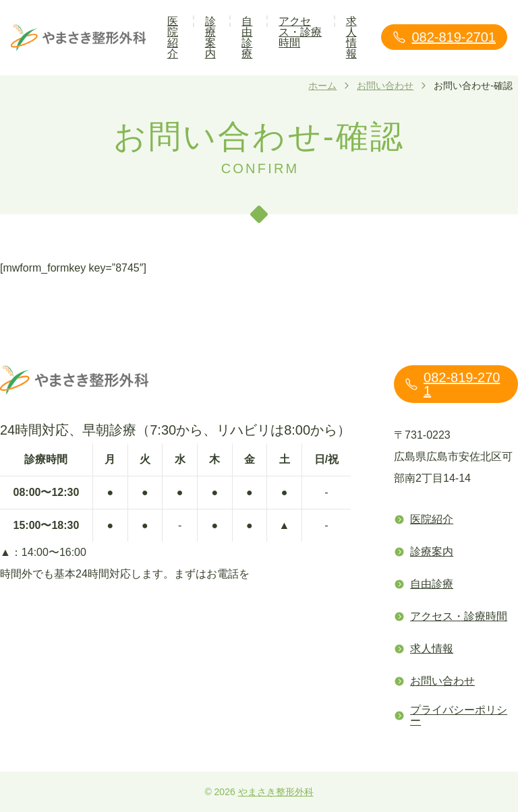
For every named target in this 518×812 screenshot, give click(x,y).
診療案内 (210, 37)
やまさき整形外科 (276, 792)
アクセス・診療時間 (300, 32)
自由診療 (247, 37)
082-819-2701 (444, 37)
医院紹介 (173, 37)
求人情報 (351, 37)
